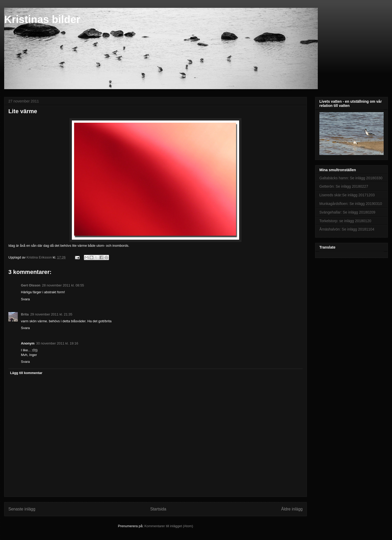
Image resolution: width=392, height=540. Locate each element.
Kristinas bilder (42, 19)
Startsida (158, 509)
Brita (25, 314)
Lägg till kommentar (26, 373)
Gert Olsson (31, 285)
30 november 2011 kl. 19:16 (57, 343)
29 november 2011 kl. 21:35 (51, 314)
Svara (25, 299)
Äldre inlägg (292, 509)
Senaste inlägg (22, 509)
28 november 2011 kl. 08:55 (63, 285)
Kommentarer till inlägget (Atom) (169, 526)
